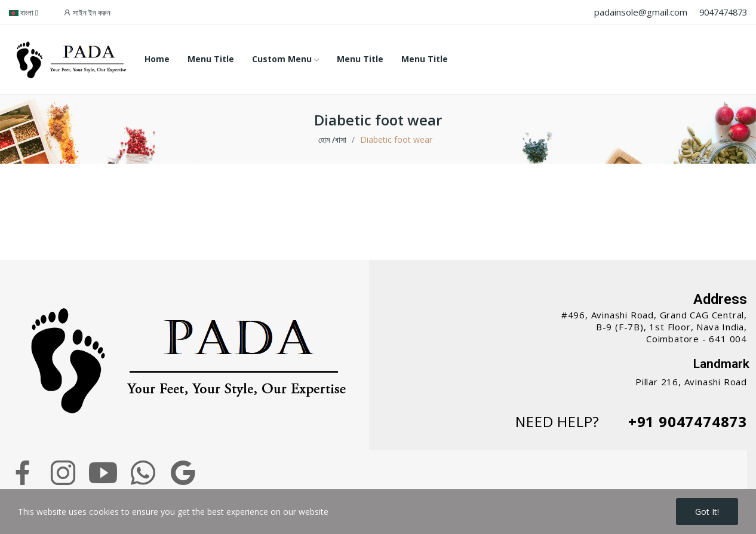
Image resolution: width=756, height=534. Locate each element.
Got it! (707, 512)
